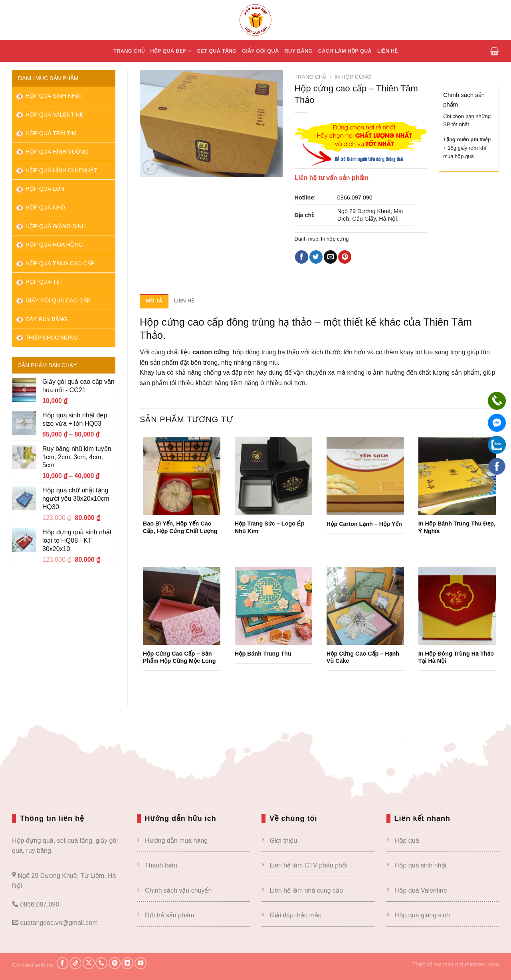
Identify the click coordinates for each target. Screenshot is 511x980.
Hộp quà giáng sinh (422, 915)
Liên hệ (387, 51)
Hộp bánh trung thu (263, 654)
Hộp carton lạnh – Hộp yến (364, 524)
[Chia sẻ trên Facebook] (302, 257)
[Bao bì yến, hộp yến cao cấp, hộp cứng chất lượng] (182, 476)
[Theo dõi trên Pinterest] (115, 963)
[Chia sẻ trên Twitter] (316, 257)
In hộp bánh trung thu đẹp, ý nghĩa (457, 527)
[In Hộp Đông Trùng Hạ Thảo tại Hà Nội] (457, 606)
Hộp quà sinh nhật (49, 96)
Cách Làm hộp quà (345, 51)
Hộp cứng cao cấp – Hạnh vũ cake (363, 657)
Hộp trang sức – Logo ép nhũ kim (270, 527)
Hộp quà (407, 841)
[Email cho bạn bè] (330, 257)
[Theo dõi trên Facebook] (63, 963)
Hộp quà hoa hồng (50, 245)
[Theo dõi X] (89, 963)
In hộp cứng (353, 77)
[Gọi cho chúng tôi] (101, 963)
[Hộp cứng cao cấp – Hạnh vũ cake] (365, 606)
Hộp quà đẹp (171, 51)
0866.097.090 (355, 198)
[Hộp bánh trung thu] (273, 606)
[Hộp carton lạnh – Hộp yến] (365, 476)
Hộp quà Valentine (50, 115)
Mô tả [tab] (154, 301)
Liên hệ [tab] (184, 301)
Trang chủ (129, 51)
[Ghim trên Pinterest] (345, 257)
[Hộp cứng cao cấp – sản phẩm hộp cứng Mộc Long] (182, 606)
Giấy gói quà (260, 51)
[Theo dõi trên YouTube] (141, 963)
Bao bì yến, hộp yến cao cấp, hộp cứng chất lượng (180, 527)
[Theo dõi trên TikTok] (75, 963)
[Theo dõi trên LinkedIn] (127, 963)
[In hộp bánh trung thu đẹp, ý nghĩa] (457, 476)
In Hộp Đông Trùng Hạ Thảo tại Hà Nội (456, 657)
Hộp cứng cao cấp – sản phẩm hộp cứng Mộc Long (179, 657)
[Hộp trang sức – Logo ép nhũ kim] (273, 476)
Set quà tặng (217, 51)
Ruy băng (299, 51)
